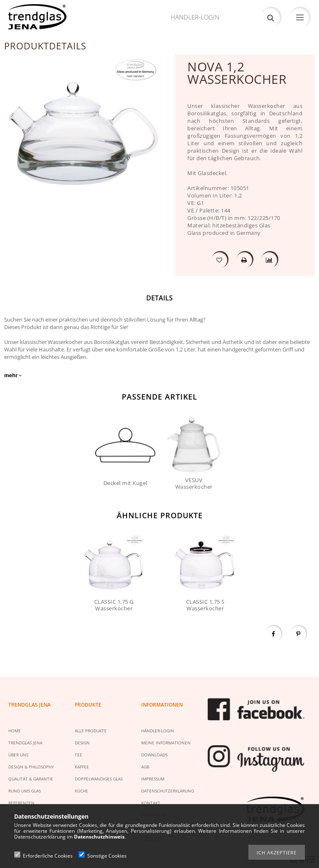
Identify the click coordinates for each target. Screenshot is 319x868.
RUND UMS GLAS (25, 791)
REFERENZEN (21, 803)
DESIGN (82, 743)
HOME (15, 731)
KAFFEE (82, 767)
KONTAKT (151, 803)
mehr (11, 375)
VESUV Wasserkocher (194, 483)
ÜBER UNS (18, 755)
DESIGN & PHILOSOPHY (31, 767)
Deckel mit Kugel (125, 483)
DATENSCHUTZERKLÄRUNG (168, 791)
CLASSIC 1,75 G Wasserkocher (114, 605)
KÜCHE (81, 791)
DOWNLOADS (154, 755)
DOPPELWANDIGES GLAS (99, 779)
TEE (79, 755)
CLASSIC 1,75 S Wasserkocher (205, 605)
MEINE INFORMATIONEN (166, 743)
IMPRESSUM (153, 779)
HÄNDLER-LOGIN (158, 731)
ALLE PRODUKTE (91, 731)
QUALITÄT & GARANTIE (31, 779)
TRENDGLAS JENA (25, 743)
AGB (145, 767)
